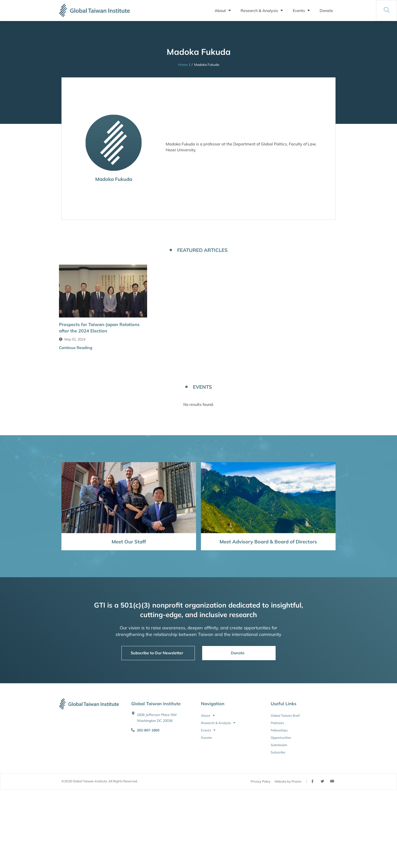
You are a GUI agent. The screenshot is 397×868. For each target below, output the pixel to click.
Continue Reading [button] (76, 348)
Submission (279, 745)
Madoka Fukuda (114, 179)
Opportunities (281, 738)
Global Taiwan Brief (285, 716)
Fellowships (279, 730)
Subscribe (278, 752)
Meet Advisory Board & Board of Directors (268, 542)
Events (301, 11)
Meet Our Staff (129, 542)
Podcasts (277, 723)
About (223, 11)
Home (183, 65)
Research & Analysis (262, 11)
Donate (326, 11)
